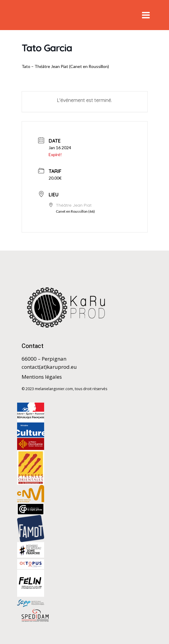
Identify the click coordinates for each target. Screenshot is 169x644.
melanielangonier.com (54, 389)
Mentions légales (42, 377)
